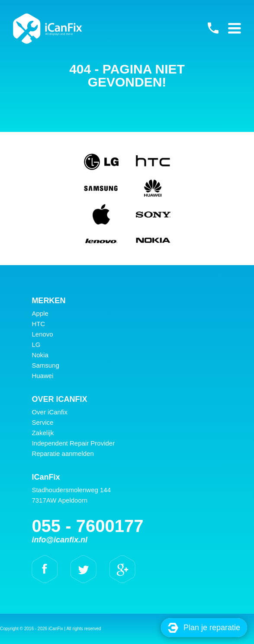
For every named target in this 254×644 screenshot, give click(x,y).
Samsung (45, 365)
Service (42, 422)
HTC (38, 324)
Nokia (40, 355)
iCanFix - (48, 29)
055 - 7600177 (213, 28)
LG (36, 344)
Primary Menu (235, 28)
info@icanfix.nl (59, 540)
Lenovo (42, 334)
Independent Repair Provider (73, 443)
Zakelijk (43, 433)
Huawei (42, 376)
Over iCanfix (50, 412)
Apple (40, 313)
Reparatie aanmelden (63, 453)
